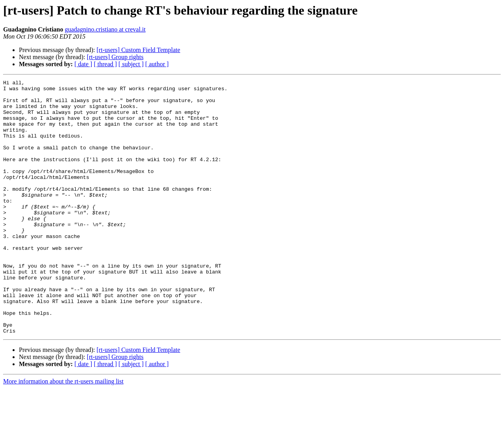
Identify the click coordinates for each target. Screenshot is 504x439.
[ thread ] (105, 64)
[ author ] (157, 64)
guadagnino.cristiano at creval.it (105, 29)
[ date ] (83, 64)
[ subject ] (131, 64)
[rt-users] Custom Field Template (138, 50)
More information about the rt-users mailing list (63, 432)
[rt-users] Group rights (115, 57)
